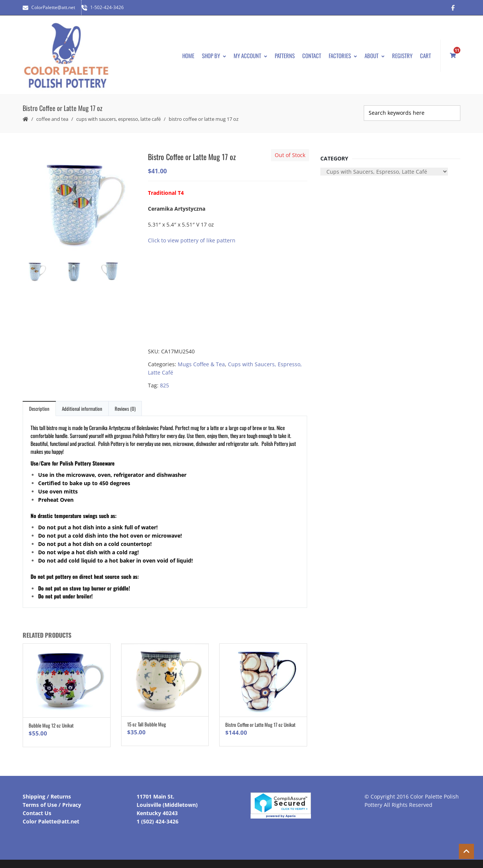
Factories (343, 54)
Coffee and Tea (52, 115)
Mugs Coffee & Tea (201, 360)
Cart (425, 54)
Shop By (214, 54)
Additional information (82, 405)
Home (188, 54)
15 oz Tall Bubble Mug (147, 721)
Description (39, 405)
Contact (312, 54)
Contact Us (37, 809)
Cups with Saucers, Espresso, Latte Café (118, 115)
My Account (250, 54)
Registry (402, 54)
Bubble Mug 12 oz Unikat (51, 722)
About (375, 54)
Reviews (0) (125, 405)
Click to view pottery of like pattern (192, 237)
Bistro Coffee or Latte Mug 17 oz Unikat (260, 721)
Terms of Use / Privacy (52, 801)
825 (165, 382)
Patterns (285, 54)
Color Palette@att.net (51, 818)
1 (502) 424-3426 (158, 818)
